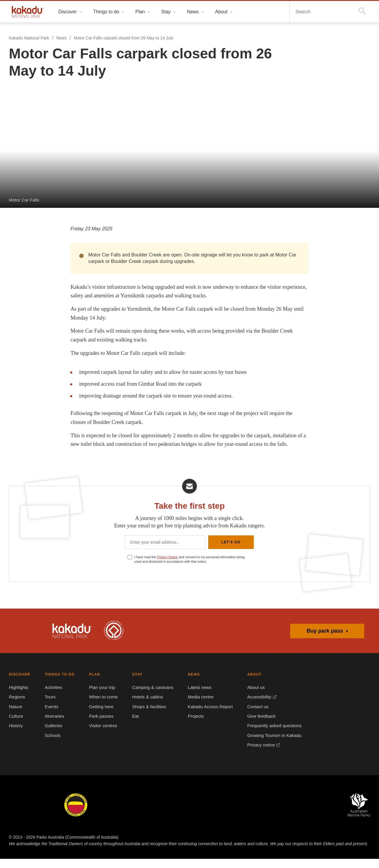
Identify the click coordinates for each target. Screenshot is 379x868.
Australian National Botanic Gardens (307, 814)
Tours (50, 706)
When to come (101, 706)
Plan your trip (101, 697)
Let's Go (231, 551)
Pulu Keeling (254, 814)
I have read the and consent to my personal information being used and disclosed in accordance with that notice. (192, 568)
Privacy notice (258, 754)
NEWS (191, 683)
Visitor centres (102, 735)
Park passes (99, 725)
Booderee (118, 814)
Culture (16, 725)
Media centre (198, 706)
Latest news (197, 697)
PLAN (92, 683)
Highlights (19, 697)
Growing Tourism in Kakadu (270, 745)
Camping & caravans (151, 697)
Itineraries (54, 725)
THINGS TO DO (58, 683)
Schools (52, 745)
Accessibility (256, 706)
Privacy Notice (169, 566)
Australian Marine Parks (359, 814)
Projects (193, 725)
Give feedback (258, 725)
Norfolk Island (161, 814)
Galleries (53, 735)
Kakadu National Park (28, 12)
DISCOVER (19, 683)
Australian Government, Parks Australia (25, 640)
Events (51, 716)
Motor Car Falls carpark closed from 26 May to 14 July (123, 38)
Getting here (100, 716)
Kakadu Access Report (207, 716)
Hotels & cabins (146, 706)
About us (252, 697)
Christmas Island (207, 814)
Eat (134, 725)
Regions (17, 706)
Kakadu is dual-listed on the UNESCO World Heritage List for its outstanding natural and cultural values (114, 640)
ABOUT (251, 683)
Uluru (76, 814)
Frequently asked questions (271, 735)
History (16, 735)
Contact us (254, 716)
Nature (16, 716)
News (61, 38)
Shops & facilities (148, 716)
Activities (54, 697)
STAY (135, 683)
